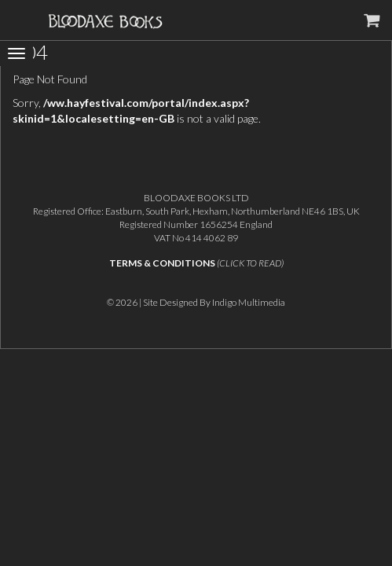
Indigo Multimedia (249, 302)
